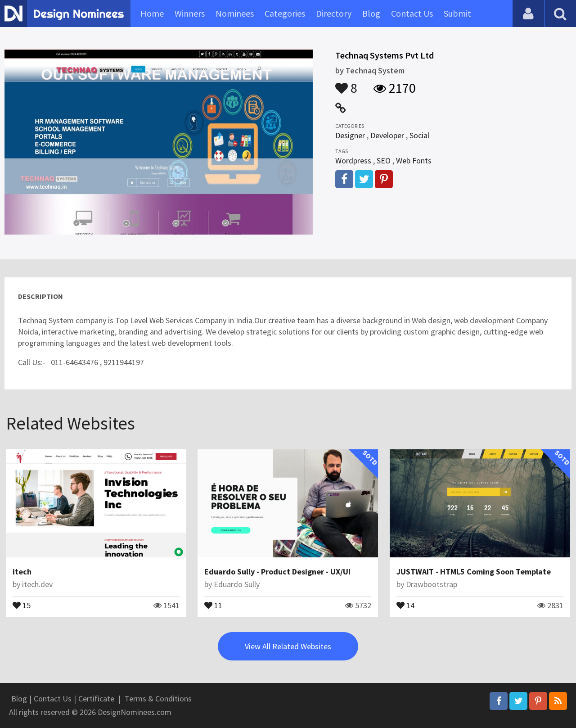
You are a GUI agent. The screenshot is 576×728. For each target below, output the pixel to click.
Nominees (235, 13)
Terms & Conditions (158, 699)
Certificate (96, 699)
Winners (190, 13)
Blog (371, 13)
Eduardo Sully (237, 584)
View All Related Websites (288, 646)
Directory (334, 13)
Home (152, 13)
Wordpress (353, 161)
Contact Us (412, 13)
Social (419, 135)
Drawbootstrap (432, 584)
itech (22, 572)
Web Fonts (414, 161)
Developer (387, 135)
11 (213, 605)
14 (405, 605)
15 (22, 605)
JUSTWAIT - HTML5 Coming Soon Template (474, 572)
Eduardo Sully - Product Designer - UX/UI (277, 572)
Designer (350, 135)
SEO (384, 161)
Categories (285, 13)
